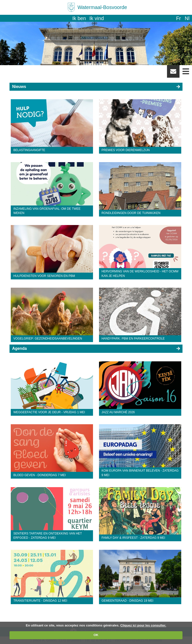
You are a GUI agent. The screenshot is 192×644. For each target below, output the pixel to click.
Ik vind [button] (97, 18)
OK (96, 635)
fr (178, 18)
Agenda (19, 348)
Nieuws (19, 87)
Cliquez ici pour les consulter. (143, 625)
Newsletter (173, 73)
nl (187, 18)
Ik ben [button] (79, 18)
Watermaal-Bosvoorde (102, 7)
